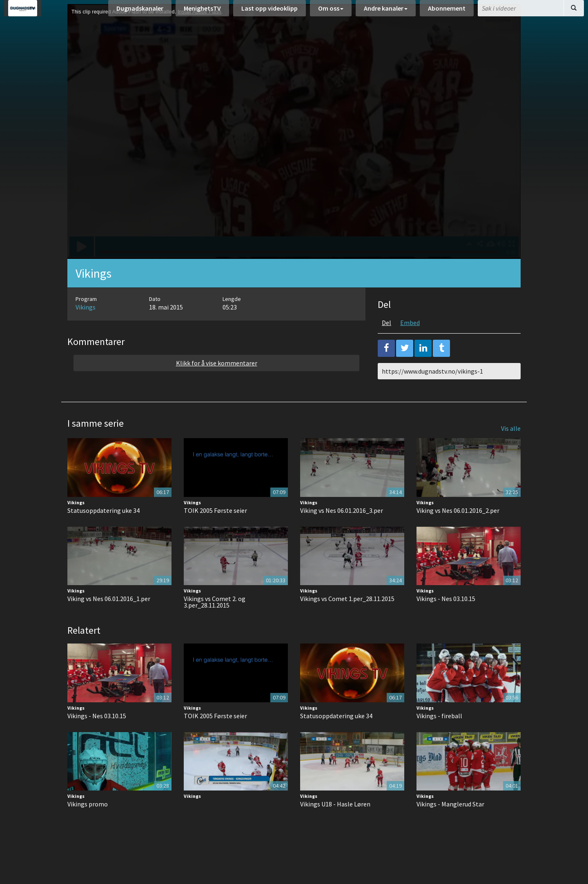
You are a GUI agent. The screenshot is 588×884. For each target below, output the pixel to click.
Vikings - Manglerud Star (450, 824)
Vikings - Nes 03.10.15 (446, 619)
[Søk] (574, 12)
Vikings (86, 327)
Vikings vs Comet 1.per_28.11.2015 (347, 619)
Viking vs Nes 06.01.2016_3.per (342, 531)
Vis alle (511, 449)
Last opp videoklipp (269, 12)
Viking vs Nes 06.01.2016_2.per (458, 531)
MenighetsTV (202, 12)
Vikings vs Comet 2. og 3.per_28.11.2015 (215, 622)
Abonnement (447, 12)
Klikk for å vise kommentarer (217, 383)
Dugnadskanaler (140, 12)
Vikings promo (88, 824)
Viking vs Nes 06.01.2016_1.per (109, 619)
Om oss (331, 12)
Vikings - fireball (439, 736)
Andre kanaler (386, 12)
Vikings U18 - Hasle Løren (335, 824)
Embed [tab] (410, 343)
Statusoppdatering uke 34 (104, 531)
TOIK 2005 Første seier (215, 531)
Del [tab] (386, 343)
